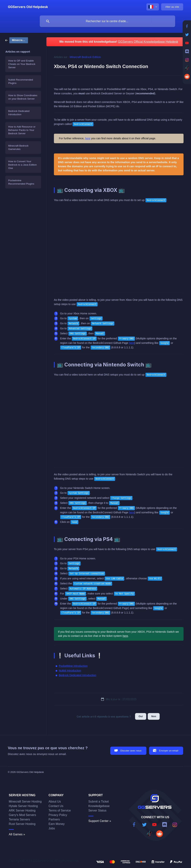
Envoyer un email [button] (169, 751)
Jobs (52, 828)
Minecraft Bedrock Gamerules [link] (18, 147)
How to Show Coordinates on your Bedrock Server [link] (23, 97)
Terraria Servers (19, 819)
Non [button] (154, 716)
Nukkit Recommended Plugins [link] (21, 81)
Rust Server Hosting (22, 824)
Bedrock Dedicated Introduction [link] (19, 113)
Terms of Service (60, 810)
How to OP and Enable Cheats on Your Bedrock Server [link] (22, 64)
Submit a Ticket (99, 802)
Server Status (97, 810)
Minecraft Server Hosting (25, 802)
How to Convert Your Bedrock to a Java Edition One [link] (22, 165)
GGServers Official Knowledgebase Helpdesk (148, 42)
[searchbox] (107, 21)
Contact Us (56, 806)
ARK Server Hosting (22, 810)
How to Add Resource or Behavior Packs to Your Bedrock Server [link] (22, 130)
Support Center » (100, 821)
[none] (28, 7)
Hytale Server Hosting (23, 806)
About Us (55, 802)
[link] (17, 40)
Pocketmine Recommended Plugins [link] (21, 182)
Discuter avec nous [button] (131, 751)
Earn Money (57, 824)
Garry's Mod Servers (22, 815)
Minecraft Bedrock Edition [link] (85, 57)
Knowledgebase (99, 806)
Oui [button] (141, 716)
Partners (54, 819)
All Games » (17, 834)
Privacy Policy (58, 815)
